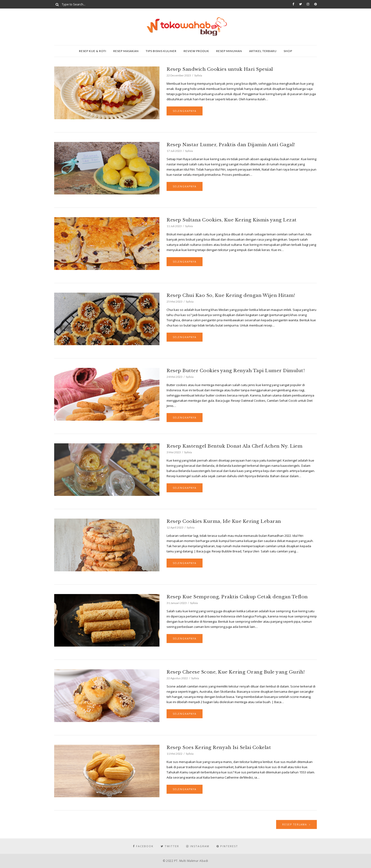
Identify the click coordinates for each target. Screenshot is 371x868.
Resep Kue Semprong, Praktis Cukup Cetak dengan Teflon (237, 597)
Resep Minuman (229, 51)
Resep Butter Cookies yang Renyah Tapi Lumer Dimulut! (236, 371)
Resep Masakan (126, 51)
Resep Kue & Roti (93, 51)
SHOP (288, 51)
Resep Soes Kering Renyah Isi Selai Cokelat (219, 747)
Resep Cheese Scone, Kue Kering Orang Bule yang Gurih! (236, 672)
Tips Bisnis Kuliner (161, 51)
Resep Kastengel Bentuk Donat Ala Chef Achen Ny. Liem (234, 446)
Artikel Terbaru (263, 51)
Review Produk (196, 51)
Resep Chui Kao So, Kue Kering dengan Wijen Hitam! (231, 295)
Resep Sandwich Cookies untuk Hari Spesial (220, 69)
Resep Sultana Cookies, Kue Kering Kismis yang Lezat (232, 220)
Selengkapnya (185, 111)
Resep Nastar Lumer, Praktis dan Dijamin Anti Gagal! (231, 145)
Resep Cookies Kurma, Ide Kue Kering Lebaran (224, 521)
